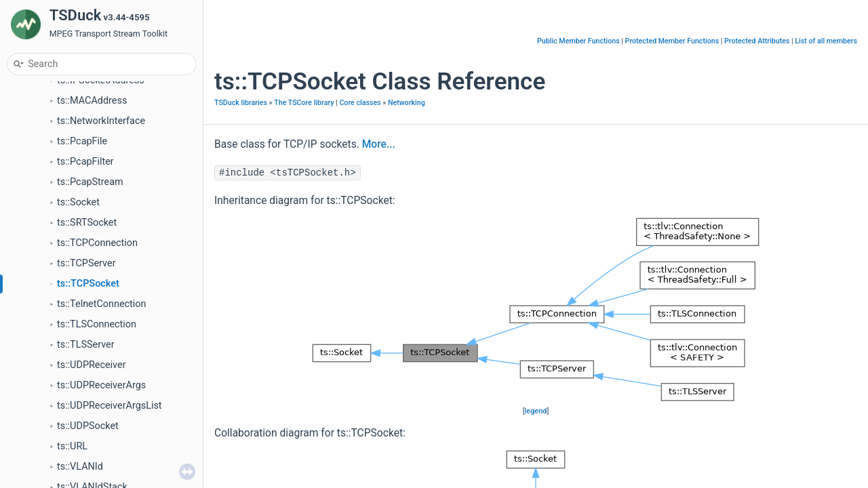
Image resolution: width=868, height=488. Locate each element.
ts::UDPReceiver (92, 365)
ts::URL (72, 446)
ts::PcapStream (90, 182)
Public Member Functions (578, 41)
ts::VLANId (80, 467)
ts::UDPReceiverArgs (101, 385)
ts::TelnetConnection (101, 304)
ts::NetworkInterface (101, 121)
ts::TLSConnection (97, 324)
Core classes (360, 103)
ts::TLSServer (86, 345)
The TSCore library (304, 103)
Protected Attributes (757, 41)
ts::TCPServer (86, 263)
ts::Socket (78, 202)
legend (536, 411)
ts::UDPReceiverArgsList (110, 406)
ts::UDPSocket (88, 426)
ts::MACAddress (92, 101)
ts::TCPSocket (88, 284)
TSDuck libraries (241, 103)
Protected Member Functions (672, 41)
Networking (407, 103)
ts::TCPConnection (97, 243)
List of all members (826, 41)
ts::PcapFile (82, 141)
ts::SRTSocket (87, 223)
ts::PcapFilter (85, 162)
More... (379, 144)
